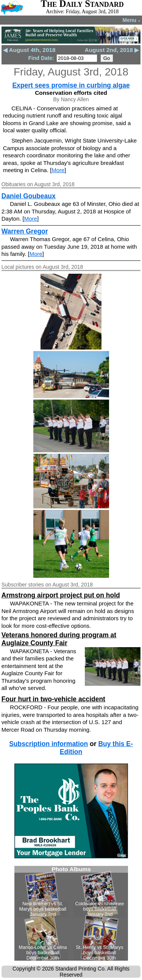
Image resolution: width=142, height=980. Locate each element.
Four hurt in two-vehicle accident (53, 699)
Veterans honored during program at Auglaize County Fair (59, 639)
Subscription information (48, 744)
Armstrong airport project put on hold (61, 595)
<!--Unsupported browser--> (71, 913)
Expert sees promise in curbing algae (71, 85)
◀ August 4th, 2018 (29, 50)
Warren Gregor (25, 231)
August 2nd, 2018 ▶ (112, 50)
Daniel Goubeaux (29, 196)
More (58, 170)
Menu (132, 20)
